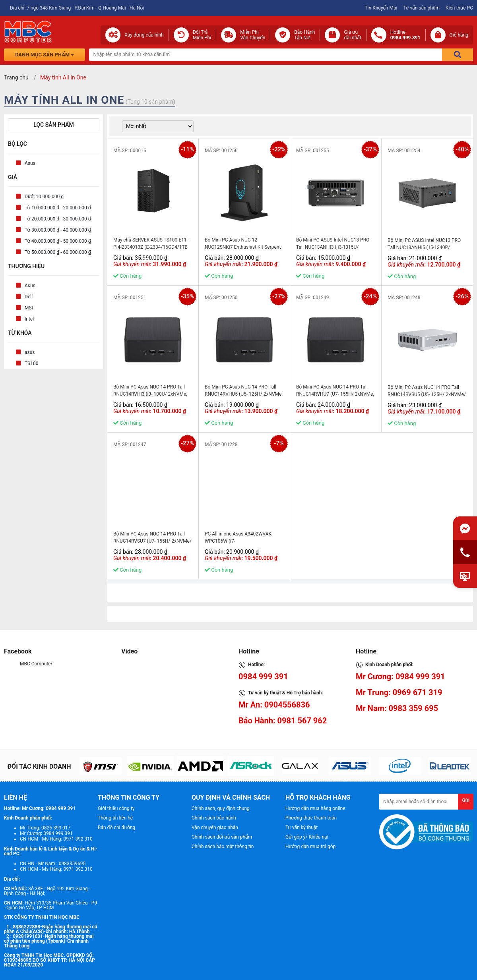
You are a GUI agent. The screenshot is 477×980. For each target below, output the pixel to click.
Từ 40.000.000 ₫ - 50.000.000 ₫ (58, 241)
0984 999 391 (263, 677)
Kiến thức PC (459, 8)
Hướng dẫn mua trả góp (310, 847)
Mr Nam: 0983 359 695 (397, 708)
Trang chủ (16, 77)
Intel (29, 319)
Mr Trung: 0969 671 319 (399, 692)
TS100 (31, 363)
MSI (29, 308)
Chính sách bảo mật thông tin (223, 847)
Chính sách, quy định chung (221, 808)
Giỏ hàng (459, 35)
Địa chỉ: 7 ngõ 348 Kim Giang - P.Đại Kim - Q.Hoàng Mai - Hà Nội (77, 8)
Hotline (405, 35)
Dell (29, 297)
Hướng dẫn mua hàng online (315, 808)
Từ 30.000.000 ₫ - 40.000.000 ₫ (58, 230)
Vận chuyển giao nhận (215, 827)
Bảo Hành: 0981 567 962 (283, 721)
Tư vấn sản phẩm (421, 8)
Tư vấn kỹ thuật (302, 827)
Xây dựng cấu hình (144, 35)
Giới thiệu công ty (116, 808)
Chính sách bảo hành (214, 818)
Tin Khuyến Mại (381, 8)
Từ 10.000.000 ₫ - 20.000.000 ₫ (58, 208)
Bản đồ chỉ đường (116, 827)
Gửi (466, 800)
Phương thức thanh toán (311, 818)
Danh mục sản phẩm (45, 55)
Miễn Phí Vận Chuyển (253, 35)
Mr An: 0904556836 (274, 705)
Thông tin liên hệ (115, 818)
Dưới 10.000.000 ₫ (44, 197)
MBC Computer (36, 664)
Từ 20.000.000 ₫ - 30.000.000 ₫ (58, 219)
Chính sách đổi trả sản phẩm (222, 837)
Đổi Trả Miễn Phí (202, 35)
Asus (30, 163)
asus (30, 352)
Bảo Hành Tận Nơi (304, 35)
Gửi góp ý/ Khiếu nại (307, 837)
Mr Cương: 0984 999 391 (400, 677)
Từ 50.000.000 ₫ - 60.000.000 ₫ (58, 252)
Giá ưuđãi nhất (352, 35)
